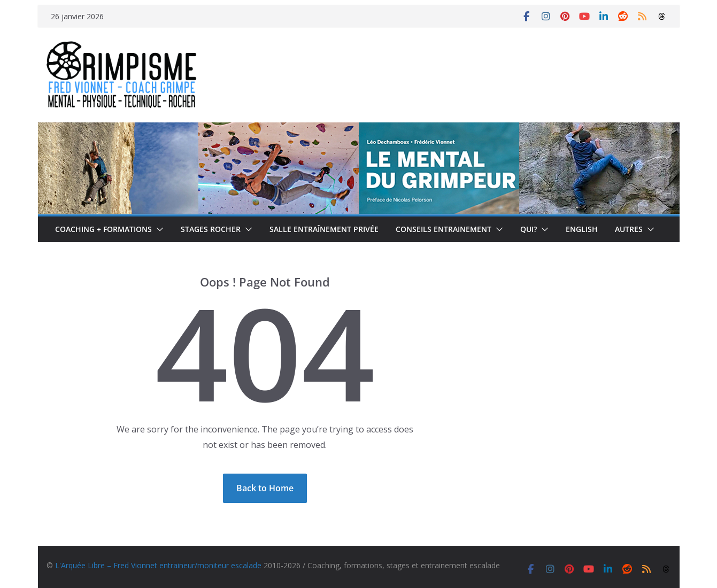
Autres (629, 229)
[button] (158, 229)
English (582, 229)
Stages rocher (211, 229)
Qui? (529, 229)
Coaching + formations (103, 229)
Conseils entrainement (444, 229)
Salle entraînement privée (324, 229)
